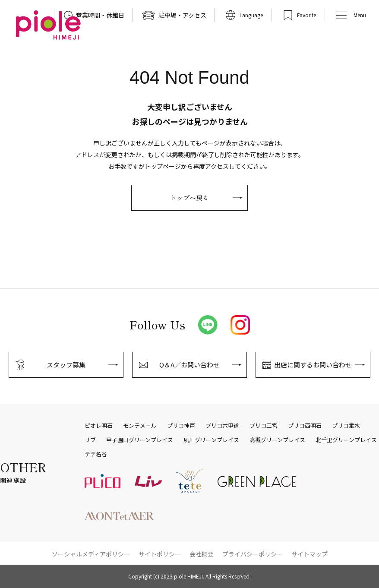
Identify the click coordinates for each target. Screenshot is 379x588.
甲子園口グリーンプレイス (140, 440)
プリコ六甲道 (222, 426)
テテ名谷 (96, 454)
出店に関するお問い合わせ (313, 365)
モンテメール (140, 426)
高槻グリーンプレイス (277, 440)
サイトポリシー (160, 554)
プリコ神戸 (181, 426)
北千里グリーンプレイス (346, 440)
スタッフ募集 (66, 365)
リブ (90, 440)
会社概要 (202, 554)
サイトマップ (310, 554)
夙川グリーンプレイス (211, 440)
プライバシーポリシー (253, 554)
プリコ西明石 (305, 426)
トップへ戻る (189, 198)
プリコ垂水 (346, 426)
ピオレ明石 (99, 426)
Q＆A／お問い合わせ (189, 365)
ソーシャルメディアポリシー (91, 554)
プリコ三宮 (264, 426)
